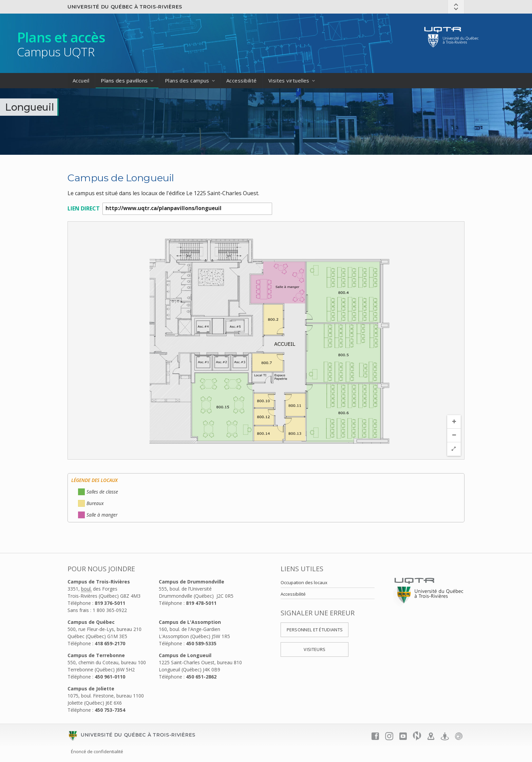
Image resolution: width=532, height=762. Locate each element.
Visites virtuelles (289, 80)
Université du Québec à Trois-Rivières (125, 7)
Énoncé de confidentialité (97, 752)
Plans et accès (61, 37)
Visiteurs (315, 650)
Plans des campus (187, 80)
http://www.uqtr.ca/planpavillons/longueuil (187, 209)
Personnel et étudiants (315, 630)
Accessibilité (242, 80)
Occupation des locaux (304, 583)
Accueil (81, 80)
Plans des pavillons (124, 80)
